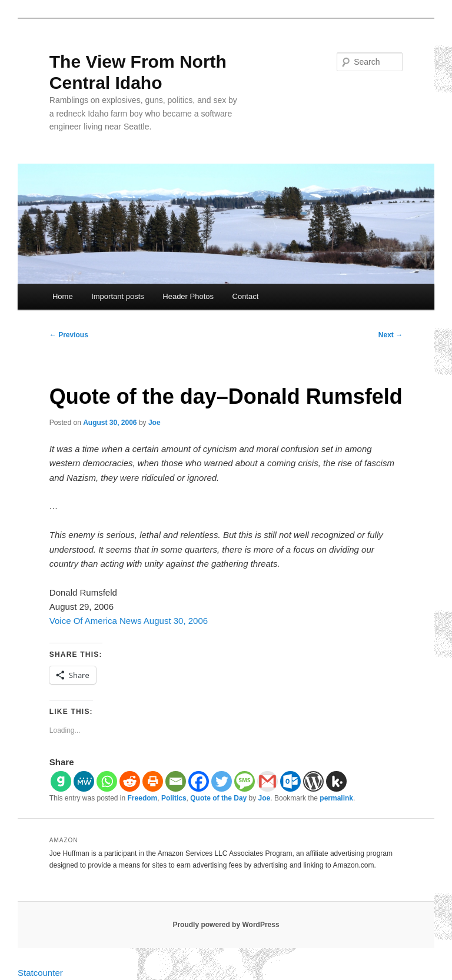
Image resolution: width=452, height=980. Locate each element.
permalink (336, 798)
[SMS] (245, 781)
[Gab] (61, 781)
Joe (154, 423)
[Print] (153, 781)
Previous (69, 335)
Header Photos (188, 296)
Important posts (118, 296)
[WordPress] (313, 781)
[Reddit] (130, 781)
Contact (246, 296)
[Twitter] (222, 781)
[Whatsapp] (107, 781)
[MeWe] (84, 781)
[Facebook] (199, 781)
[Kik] (336, 781)
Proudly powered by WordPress (226, 925)
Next (390, 335)
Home (63, 296)
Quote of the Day (218, 798)
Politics (174, 798)
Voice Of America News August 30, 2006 (129, 621)
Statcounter (40, 973)
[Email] (176, 781)
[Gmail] (267, 781)
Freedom (143, 798)
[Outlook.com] (290, 781)
